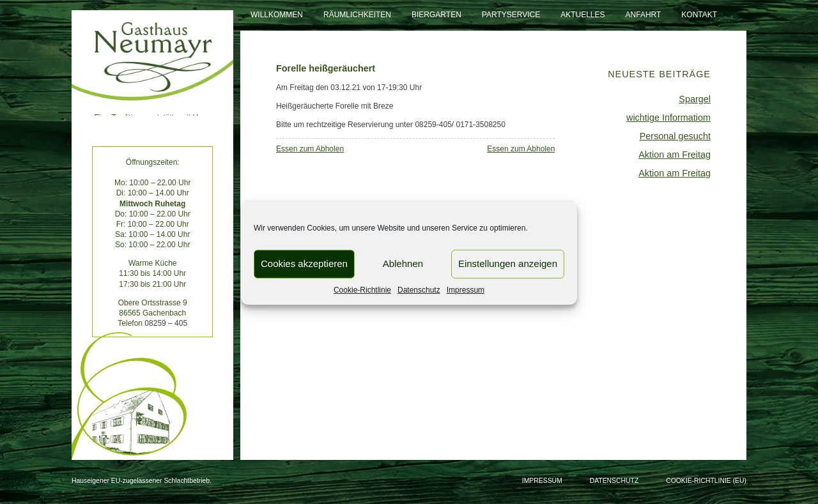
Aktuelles (583, 15)
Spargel (695, 99)
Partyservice (511, 15)
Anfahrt (644, 15)
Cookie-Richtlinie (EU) (706, 481)
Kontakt (699, 15)
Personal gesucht (675, 136)
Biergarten (436, 15)
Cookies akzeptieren (304, 263)
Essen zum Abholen (310, 149)
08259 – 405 (166, 323)
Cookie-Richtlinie (362, 289)
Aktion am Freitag (675, 155)
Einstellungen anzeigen (508, 263)
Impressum (466, 289)
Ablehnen (403, 263)
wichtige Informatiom (668, 118)
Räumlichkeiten (357, 15)
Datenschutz (419, 289)
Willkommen (277, 15)
